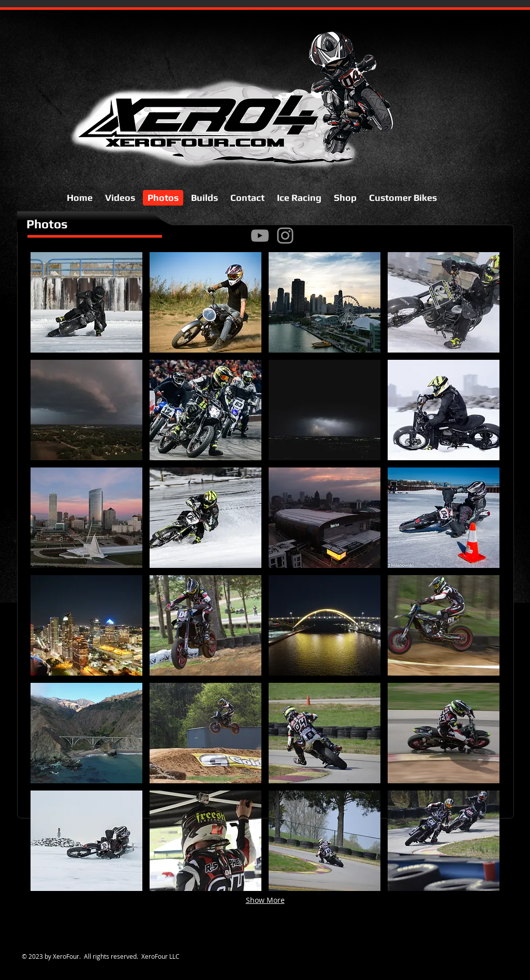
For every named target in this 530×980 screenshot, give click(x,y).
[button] (86, 302)
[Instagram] (285, 236)
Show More (265, 900)
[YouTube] (260, 236)
